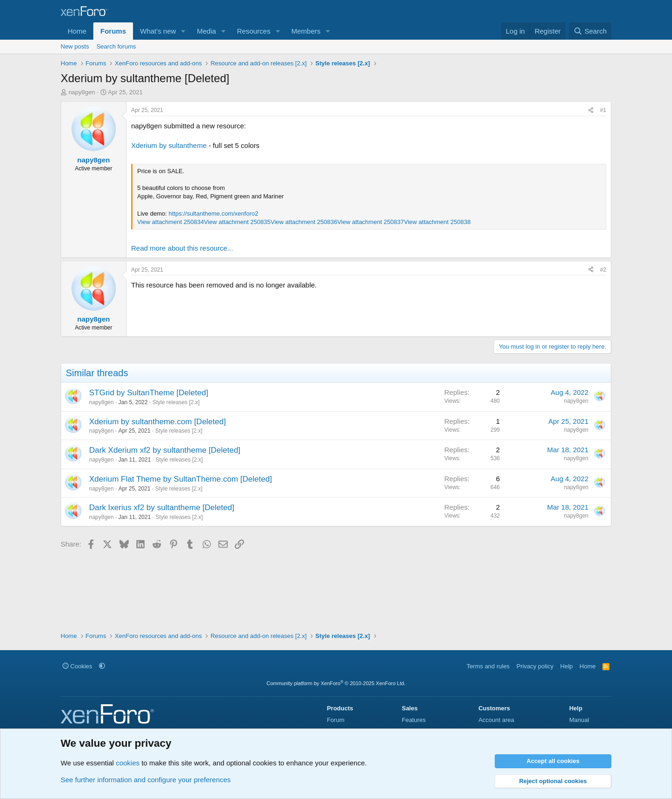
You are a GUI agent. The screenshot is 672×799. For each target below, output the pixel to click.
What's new (158, 31)
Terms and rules (488, 666)
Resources (254, 31)
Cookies (77, 666)
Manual (579, 720)
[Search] (590, 31)
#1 (603, 110)
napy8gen (82, 92)
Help (567, 666)
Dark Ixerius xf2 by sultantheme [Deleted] (162, 508)
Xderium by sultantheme (169, 145)
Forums (113, 31)
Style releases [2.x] (176, 402)
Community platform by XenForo (336, 683)
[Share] (591, 110)
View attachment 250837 (371, 222)
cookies (128, 763)
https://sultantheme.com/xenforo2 (213, 214)
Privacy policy (535, 666)
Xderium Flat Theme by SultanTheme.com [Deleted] (181, 479)
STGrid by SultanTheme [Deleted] (149, 393)
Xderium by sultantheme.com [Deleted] (157, 422)
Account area (496, 720)
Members (306, 31)
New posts (75, 46)
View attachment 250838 (437, 222)
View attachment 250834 (171, 222)
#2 (603, 270)
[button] (183, 31)
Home (77, 31)
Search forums (116, 46)
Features (414, 720)
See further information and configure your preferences (146, 780)
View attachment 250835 (237, 222)
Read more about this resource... (182, 248)
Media (206, 31)
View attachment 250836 (304, 222)
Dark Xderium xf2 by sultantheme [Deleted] (165, 450)
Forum (336, 720)
